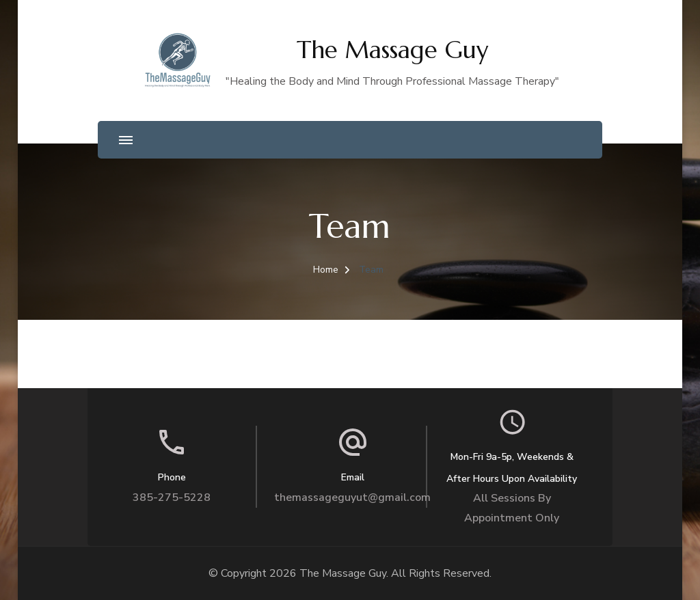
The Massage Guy (392, 50)
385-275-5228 (172, 497)
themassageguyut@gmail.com (352, 497)
